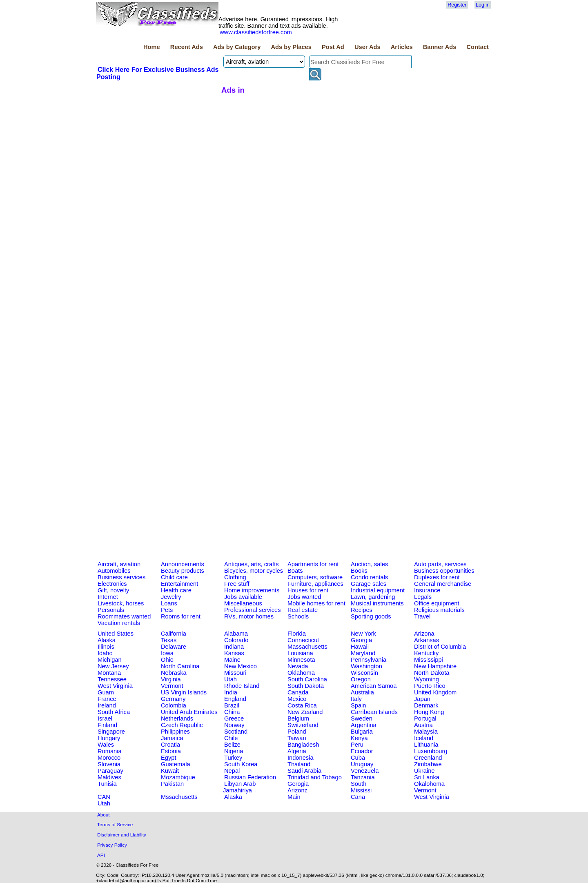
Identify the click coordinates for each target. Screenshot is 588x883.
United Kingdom (435, 692)
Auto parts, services (440, 564)
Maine (232, 660)
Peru (357, 745)
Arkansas (427, 640)
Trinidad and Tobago (315, 777)
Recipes (362, 610)
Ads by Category (237, 47)
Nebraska (174, 673)
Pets (167, 610)
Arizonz (297, 790)
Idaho (105, 653)
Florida (297, 634)
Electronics (112, 584)
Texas (169, 640)
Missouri (235, 673)
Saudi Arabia (304, 771)
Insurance (427, 590)
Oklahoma (301, 673)
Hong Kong (429, 712)
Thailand (299, 764)
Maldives (109, 777)
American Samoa (374, 686)
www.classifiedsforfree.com (256, 32)
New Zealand (305, 712)
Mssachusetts (179, 797)
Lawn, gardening (373, 597)
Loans (169, 603)
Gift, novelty (113, 590)
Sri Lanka (427, 777)
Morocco (109, 758)
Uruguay (362, 764)
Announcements (183, 564)
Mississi (361, 790)
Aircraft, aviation (119, 564)
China (232, 712)
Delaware (174, 647)
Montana (109, 673)
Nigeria (234, 751)
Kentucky (426, 653)
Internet (108, 597)
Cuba (358, 758)
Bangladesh (303, 745)
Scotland (236, 732)
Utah (231, 679)
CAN (104, 797)
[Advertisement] (158, 142)
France (107, 699)
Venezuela (365, 771)
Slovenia (109, 764)
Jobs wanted (304, 597)
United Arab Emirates (189, 712)
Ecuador (362, 751)
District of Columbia (440, 647)
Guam (106, 692)
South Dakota (306, 686)
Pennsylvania (369, 660)
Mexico (297, 699)
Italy (356, 699)
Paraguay (110, 771)
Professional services (252, 610)
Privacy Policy (112, 845)
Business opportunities (444, 571)
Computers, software (315, 577)
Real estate (303, 610)
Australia (362, 692)
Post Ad (333, 47)
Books (359, 571)
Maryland (363, 653)
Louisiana (300, 653)
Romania (110, 751)
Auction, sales (369, 564)
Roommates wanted (124, 616)
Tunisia (107, 784)
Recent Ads (187, 47)
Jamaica (172, 738)
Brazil (232, 705)
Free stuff (237, 584)
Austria (423, 725)
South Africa (114, 712)
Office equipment (437, 603)
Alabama (236, 634)
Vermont (172, 686)
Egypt (168, 758)
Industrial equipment (378, 590)
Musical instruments (377, 603)
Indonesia (301, 758)
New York (363, 634)
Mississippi (429, 660)
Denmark (426, 705)
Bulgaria (362, 732)
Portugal (425, 718)
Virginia (171, 679)
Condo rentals (369, 577)
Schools (298, 616)
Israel (105, 718)
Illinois (106, 647)
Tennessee (112, 679)
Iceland (424, 738)
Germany (173, 699)
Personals (111, 610)
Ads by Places (291, 47)
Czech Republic (182, 725)
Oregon (361, 679)
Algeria (297, 751)
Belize (232, 745)
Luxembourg (431, 751)
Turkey (233, 758)
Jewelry (171, 597)
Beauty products (183, 571)
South (359, 784)
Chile (231, 738)
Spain (359, 705)
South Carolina (307, 679)
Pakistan (172, 784)
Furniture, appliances (315, 584)
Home (152, 47)
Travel (422, 616)
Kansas (234, 653)
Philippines (175, 732)
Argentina (364, 725)
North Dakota (432, 673)
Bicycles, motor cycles (254, 571)
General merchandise (443, 584)
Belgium (298, 718)
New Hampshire (435, 666)
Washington (366, 666)
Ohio (167, 660)
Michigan (110, 660)
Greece (234, 718)
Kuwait (170, 771)
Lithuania (426, 745)
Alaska (107, 640)
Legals (423, 597)
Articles (402, 47)
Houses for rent (308, 590)
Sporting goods (371, 616)
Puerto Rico (430, 686)
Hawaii (360, 647)
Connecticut (303, 640)
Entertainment (179, 584)
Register (457, 5)
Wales (106, 745)
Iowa (167, 653)
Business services (121, 577)
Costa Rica (302, 705)
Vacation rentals (119, 623)
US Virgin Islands (184, 692)
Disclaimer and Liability (122, 835)
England (235, 699)
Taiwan (297, 738)
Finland (107, 725)
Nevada (298, 666)
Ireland (107, 705)
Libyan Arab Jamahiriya (239, 787)
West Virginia (115, 686)
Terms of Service (115, 824)
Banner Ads (440, 47)
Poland (297, 732)
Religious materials (439, 610)
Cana (358, 797)
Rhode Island (242, 686)
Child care (174, 577)
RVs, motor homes (249, 616)
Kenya (359, 738)
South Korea (241, 764)
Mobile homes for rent (316, 603)
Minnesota (301, 660)
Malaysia (426, 732)
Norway (234, 725)
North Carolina (180, 666)
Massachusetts (307, 647)
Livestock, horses (121, 603)
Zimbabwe (428, 764)
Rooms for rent (181, 616)
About (104, 815)
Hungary (109, 738)
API (101, 855)
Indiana (234, 647)
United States (116, 634)
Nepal (232, 771)
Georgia (361, 640)
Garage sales (369, 584)
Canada (298, 692)
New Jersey (113, 666)
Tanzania (363, 777)
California (174, 634)
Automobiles (114, 571)
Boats (295, 571)
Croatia (170, 745)
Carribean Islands (374, 712)
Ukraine (424, 771)
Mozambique (178, 777)
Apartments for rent (313, 564)
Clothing (235, 577)
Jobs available (243, 597)
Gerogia (298, 784)
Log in (483, 5)
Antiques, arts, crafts (252, 564)
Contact (478, 47)
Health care (176, 590)
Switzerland (303, 725)
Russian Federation (250, 777)
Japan (422, 699)
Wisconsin (364, 673)
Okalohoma (429, 784)
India (231, 692)
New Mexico (241, 666)
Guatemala (176, 764)
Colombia (174, 705)
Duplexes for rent (437, 577)
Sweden (362, 718)
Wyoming (427, 679)
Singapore (111, 732)
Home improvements (252, 590)
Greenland (428, 758)
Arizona (424, 634)
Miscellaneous (243, 603)
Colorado (236, 640)
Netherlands (177, 718)
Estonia (171, 751)
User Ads (367, 47)
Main (294, 797)
